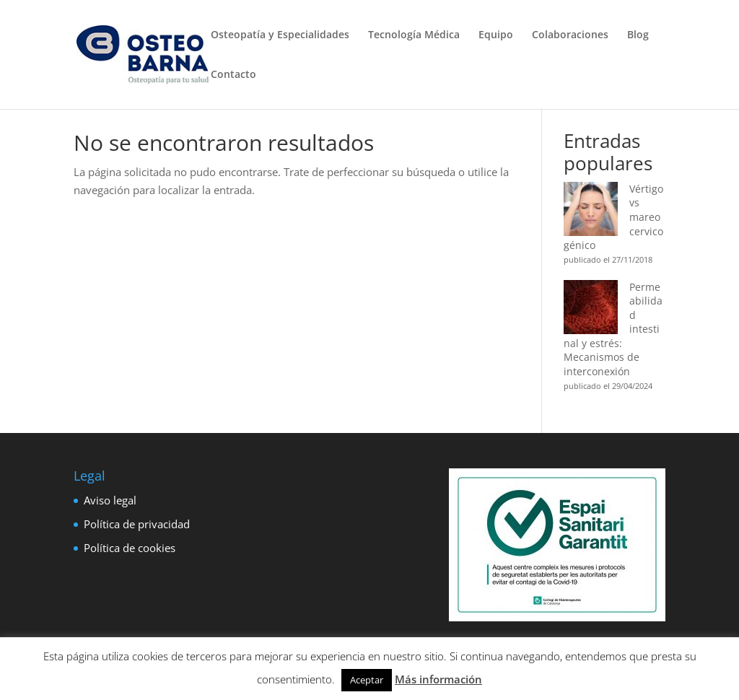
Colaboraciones (570, 35)
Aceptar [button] (367, 680)
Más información (438, 679)
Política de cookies (130, 548)
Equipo (496, 35)
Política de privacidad (137, 524)
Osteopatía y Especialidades (280, 35)
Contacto (233, 75)
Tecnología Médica (414, 35)
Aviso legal (110, 500)
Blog (638, 35)
